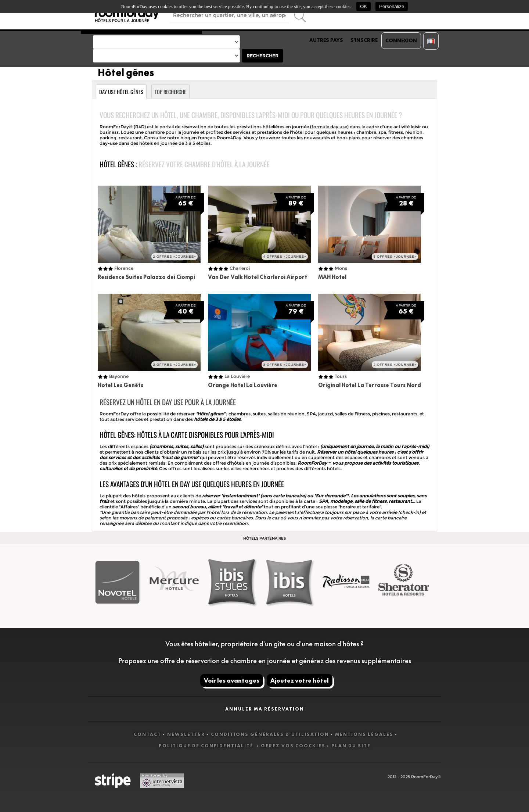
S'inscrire (364, 40)
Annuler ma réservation (265, 709)
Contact (147, 734)
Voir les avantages (232, 680)
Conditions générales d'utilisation (270, 734)
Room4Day (229, 138)
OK (364, 6)
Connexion (401, 40)
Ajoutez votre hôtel (300, 680)
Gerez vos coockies (293, 746)
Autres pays (326, 40)
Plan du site (351, 746)
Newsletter (186, 734)
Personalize (392, 6)
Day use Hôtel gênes (121, 92)
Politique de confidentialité (207, 746)
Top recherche (170, 92)
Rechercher (262, 56)
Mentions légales (364, 734)
